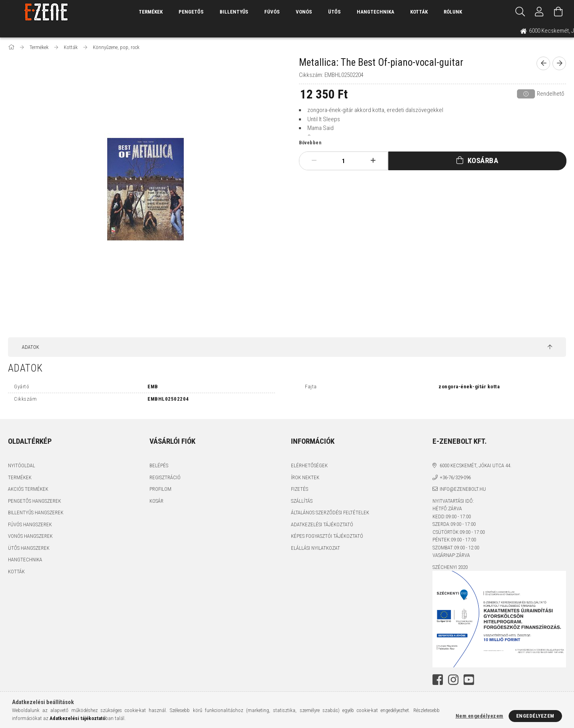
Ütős (334, 12)
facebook (438, 680)
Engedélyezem (535, 716)
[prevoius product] (543, 63)
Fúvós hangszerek (30, 524)
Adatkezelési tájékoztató (322, 524)
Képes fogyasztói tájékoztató (327, 536)
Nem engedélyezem (480, 716)
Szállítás (302, 501)
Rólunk (453, 12)
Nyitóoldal (22, 465)
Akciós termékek (28, 489)
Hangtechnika (375, 12)
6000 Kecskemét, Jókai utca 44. (476, 465)
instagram (453, 680)
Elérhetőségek (309, 465)
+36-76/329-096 (455, 477)
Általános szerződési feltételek (330, 513)
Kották (419, 12)
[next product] (559, 63)
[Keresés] (520, 12)
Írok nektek (305, 477)
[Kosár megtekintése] (558, 12)
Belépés (159, 465)
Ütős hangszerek (29, 548)
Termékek (20, 477)
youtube (469, 680)
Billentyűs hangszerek (36, 513)
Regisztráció (165, 477)
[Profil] (539, 12)
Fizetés (300, 489)
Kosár (156, 501)
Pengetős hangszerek (34, 501)
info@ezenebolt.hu (463, 489)
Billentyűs (234, 12)
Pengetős (191, 12)
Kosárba (483, 160)
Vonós (304, 12)
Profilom (160, 489)
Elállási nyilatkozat (316, 548)
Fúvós (272, 12)
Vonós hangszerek (30, 536)
